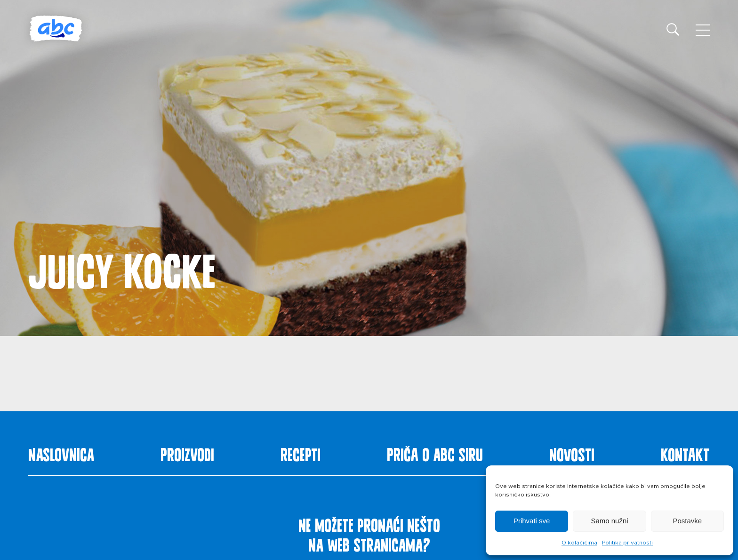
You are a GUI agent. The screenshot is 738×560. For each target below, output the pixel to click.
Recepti (301, 453)
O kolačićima (579, 543)
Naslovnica (61, 453)
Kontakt (685, 453)
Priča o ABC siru (435, 453)
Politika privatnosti (627, 543)
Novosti (572, 453)
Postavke (687, 521)
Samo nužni (609, 521)
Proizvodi (187, 453)
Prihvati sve (532, 521)
